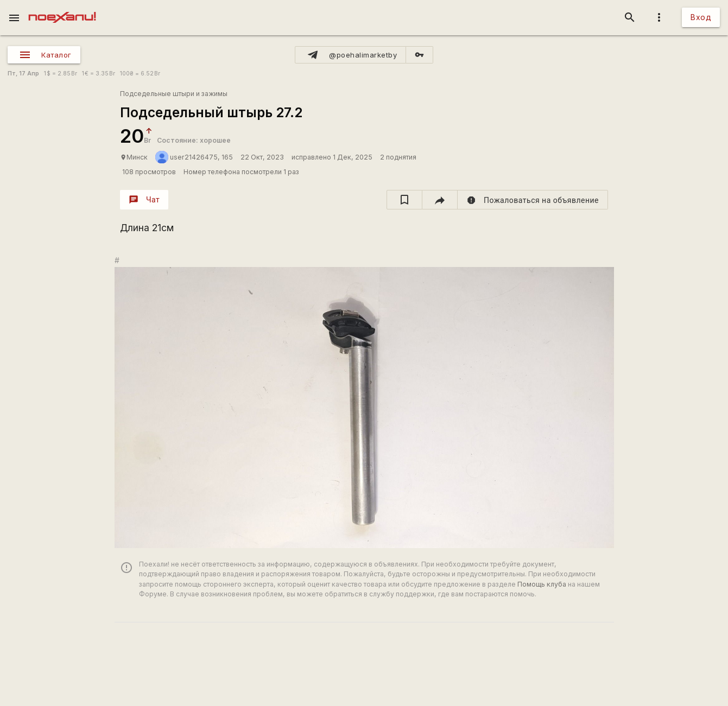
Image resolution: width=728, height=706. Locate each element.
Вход (701, 17)
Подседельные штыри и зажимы (174, 94)
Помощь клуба (542, 584)
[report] (533, 200)
